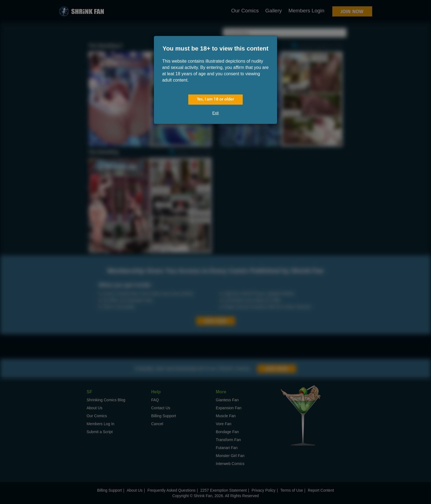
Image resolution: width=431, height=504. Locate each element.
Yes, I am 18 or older (215, 99)
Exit (215, 113)
